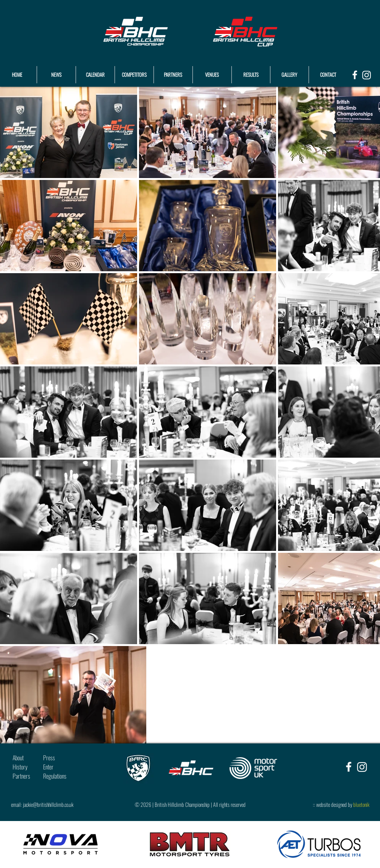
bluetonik (361, 804)
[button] (251, 75)
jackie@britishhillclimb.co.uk (48, 804)
